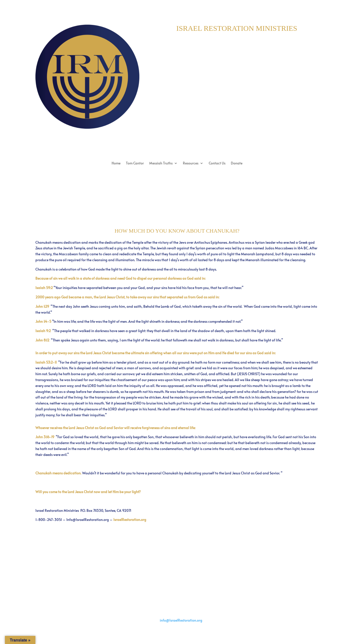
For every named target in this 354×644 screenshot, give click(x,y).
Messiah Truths (161, 163)
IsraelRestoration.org (130, 520)
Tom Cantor (135, 163)
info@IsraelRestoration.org (181, 620)
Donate (237, 163)
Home (116, 163)
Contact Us (217, 163)
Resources (191, 163)
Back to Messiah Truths (177, 550)
